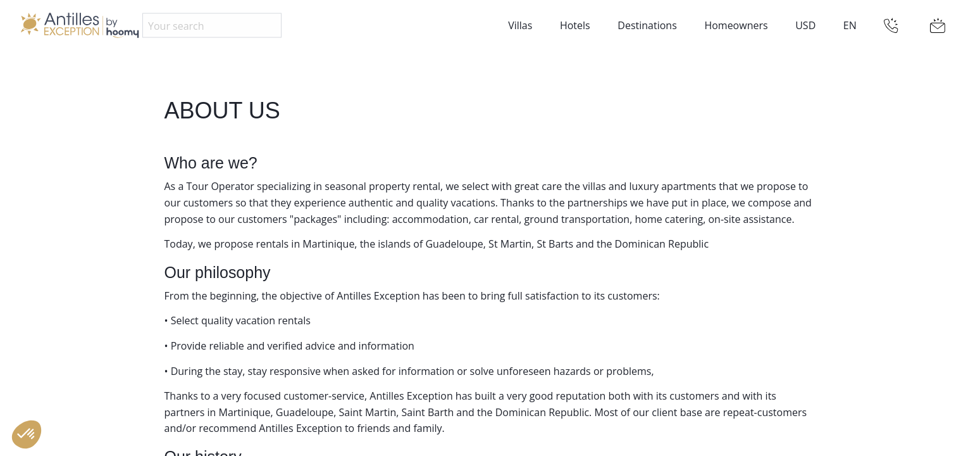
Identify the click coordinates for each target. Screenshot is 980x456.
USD (805, 25)
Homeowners (736, 25)
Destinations (647, 25)
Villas (520, 25)
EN (850, 25)
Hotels (575, 25)
